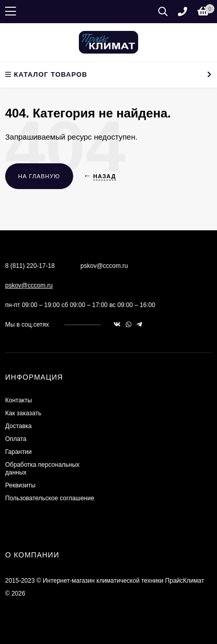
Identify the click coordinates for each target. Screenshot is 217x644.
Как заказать (23, 413)
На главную (39, 176)
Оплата (16, 439)
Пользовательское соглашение (50, 498)
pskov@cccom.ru (29, 285)
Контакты (19, 400)
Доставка (19, 426)
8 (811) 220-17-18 (30, 266)
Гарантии (18, 452)
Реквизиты (20, 485)
